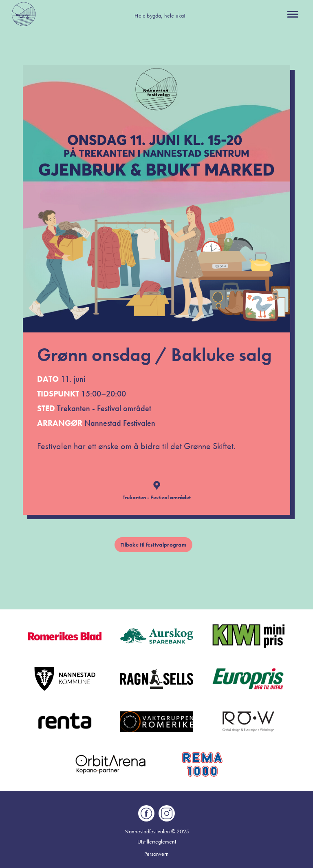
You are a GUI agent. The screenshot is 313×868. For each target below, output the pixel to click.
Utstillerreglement (157, 841)
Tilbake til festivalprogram (153, 545)
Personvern (156, 854)
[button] (293, 14)
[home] (24, 14)
